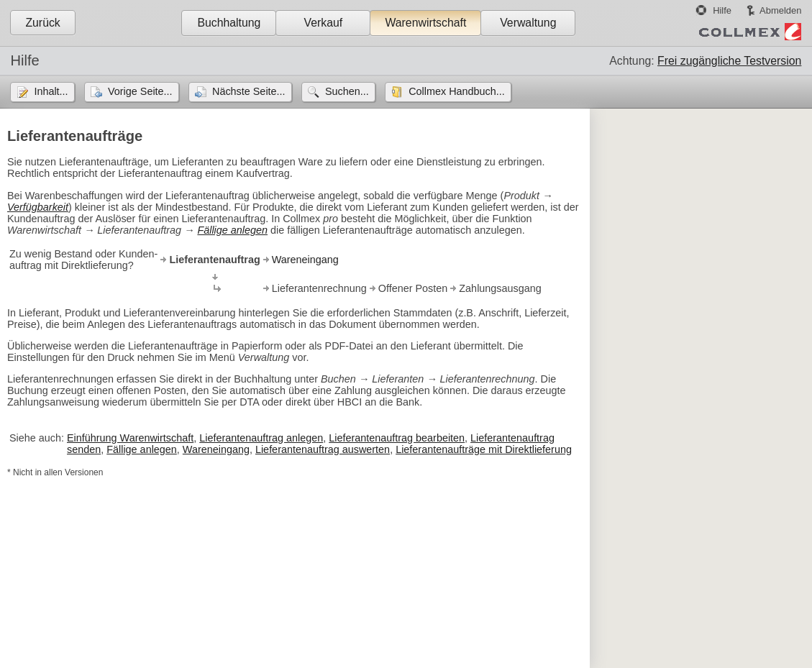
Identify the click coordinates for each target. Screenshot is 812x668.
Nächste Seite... (249, 91)
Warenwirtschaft (425, 23)
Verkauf (324, 23)
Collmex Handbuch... (457, 91)
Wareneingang (305, 260)
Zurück (42, 23)
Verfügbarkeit (38, 207)
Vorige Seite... (140, 91)
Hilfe (722, 10)
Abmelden (780, 10)
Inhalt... (51, 91)
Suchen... (347, 91)
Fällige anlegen (232, 230)
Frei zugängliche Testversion (729, 61)
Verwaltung (528, 23)
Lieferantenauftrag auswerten (323, 449)
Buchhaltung (229, 23)
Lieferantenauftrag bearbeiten (397, 438)
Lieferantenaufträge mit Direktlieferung (484, 449)
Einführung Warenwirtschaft (130, 438)
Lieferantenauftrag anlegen (261, 438)
